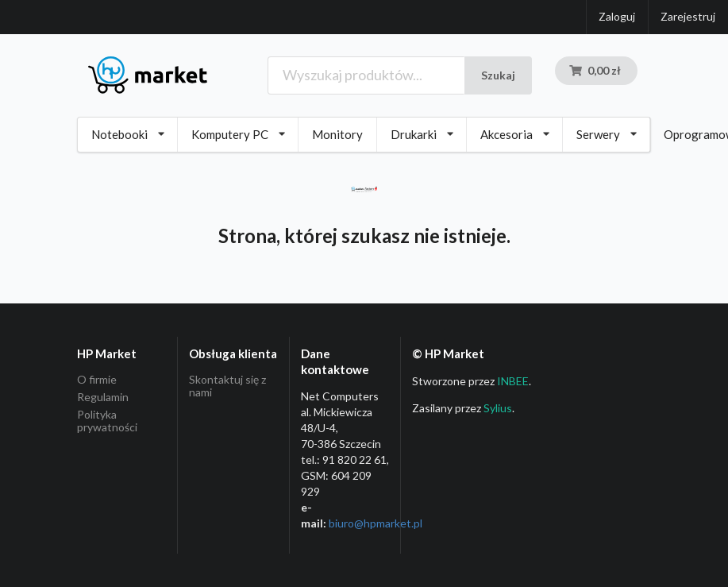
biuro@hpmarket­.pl (376, 523)
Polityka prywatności (107, 421)
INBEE (513, 381)
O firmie (97, 380)
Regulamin (103, 397)
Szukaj (498, 75)
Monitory (337, 134)
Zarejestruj (688, 16)
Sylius (498, 408)
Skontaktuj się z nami (227, 386)
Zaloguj (617, 16)
